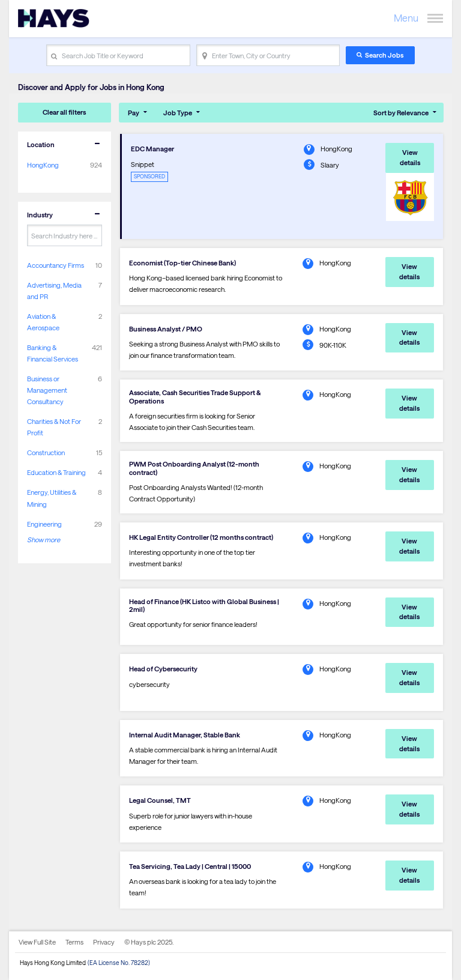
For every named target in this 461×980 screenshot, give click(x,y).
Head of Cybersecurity (163, 669)
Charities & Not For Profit (54, 427)
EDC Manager (152, 149)
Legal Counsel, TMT (160, 800)
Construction (46, 452)
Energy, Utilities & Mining (52, 498)
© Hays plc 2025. (149, 942)
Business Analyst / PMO (166, 329)
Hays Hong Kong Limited (53, 963)
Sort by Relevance (401, 113)
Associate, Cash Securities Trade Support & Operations (195, 396)
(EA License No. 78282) (119, 963)
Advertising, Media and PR (54, 291)
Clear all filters (64, 112)
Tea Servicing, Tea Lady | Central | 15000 (190, 866)
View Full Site (37, 942)
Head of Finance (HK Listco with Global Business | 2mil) (204, 605)
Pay (134, 113)
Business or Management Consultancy (47, 390)
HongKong (43, 165)
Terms (74, 942)
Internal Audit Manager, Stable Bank (185, 735)
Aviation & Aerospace (43, 322)
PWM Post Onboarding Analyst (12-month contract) (194, 468)
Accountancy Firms (56, 265)
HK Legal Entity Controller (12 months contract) (201, 537)
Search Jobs (384, 55)
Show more (44, 540)
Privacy (104, 942)
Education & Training (56, 472)
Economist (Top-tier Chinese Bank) (182, 263)
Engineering (44, 524)
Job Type (178, 113)
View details (410, 157)
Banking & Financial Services (53, 353)
